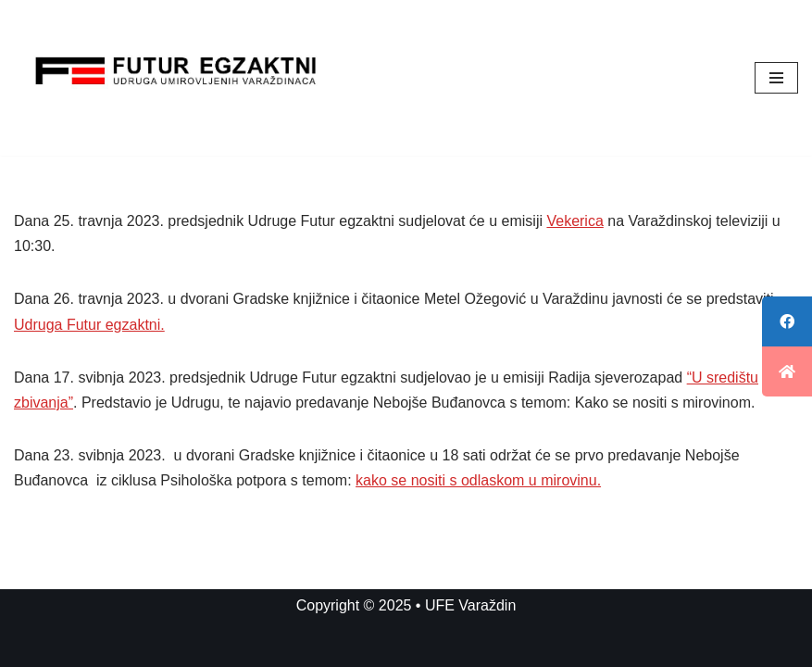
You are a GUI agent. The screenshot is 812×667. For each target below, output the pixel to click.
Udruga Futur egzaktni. (89, 325)
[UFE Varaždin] (176, 78)
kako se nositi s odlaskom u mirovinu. (478, 480)
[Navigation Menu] (776, 78)
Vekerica (575, 221)
